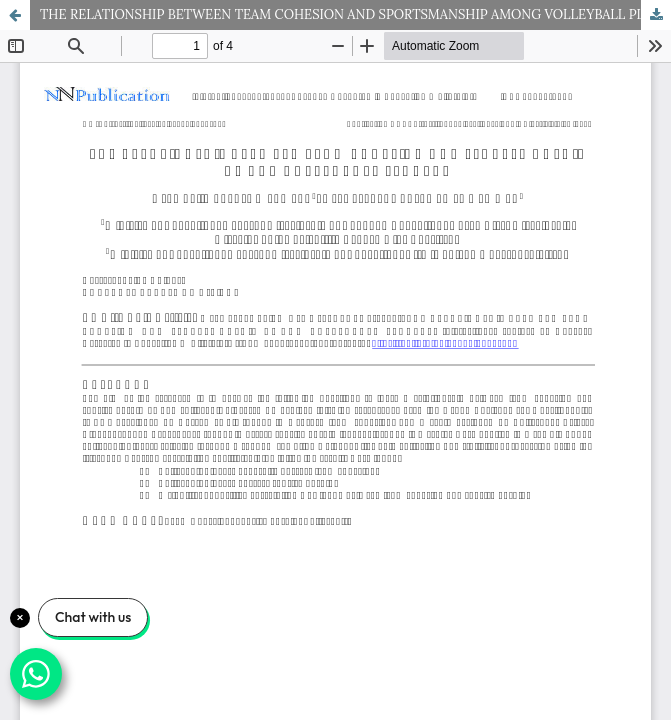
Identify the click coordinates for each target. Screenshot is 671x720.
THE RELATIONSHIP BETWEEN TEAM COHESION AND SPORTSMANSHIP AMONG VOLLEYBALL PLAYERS (355, 14)
